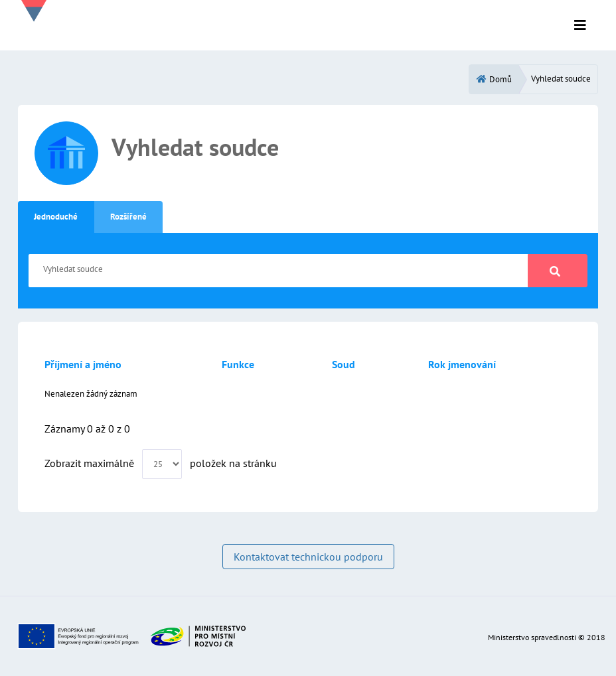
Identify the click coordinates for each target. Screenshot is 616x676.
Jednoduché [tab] (56, 217)
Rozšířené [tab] (128, 217)
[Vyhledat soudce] (278, 271)
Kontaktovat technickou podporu (308, 557)
